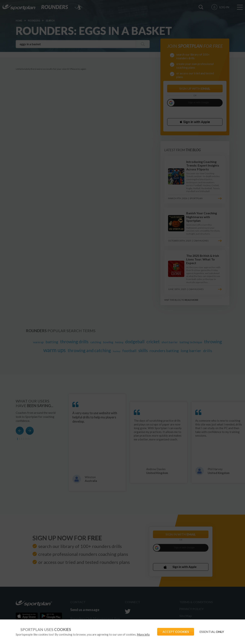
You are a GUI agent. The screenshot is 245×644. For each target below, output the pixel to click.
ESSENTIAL (211, 632)
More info (143, 634)
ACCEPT (174, 632)
